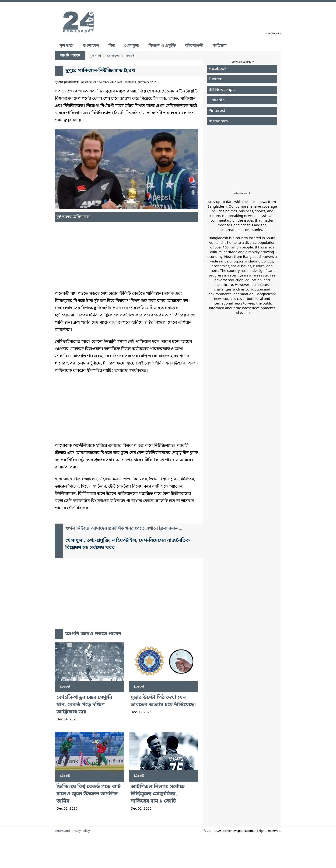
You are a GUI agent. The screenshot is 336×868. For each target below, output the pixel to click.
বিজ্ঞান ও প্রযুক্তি (162, 46)
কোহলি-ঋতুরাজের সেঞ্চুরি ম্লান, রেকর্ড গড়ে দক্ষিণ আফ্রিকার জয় (84, 705)
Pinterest (217, 111)
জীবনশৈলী (194, 46)
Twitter (215, 79)
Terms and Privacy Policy (72, 831)
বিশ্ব (112, 46)
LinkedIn (217, 100)
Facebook (217, 69)
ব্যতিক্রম (220, 46)
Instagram (218, 121)
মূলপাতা (66, 46)
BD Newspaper (222, 90)
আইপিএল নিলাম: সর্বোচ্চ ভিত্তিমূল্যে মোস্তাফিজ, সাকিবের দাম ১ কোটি (158, 794)
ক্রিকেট (65, 687)
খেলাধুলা (132, 46)
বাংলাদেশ (91, 46)
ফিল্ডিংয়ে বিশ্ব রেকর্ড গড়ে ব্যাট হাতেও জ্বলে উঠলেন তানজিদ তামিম (89, 794)
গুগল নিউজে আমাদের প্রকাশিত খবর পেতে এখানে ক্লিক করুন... (124, 529)
